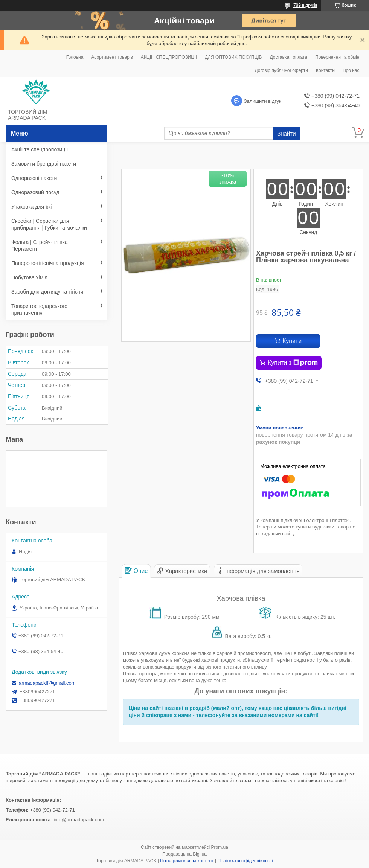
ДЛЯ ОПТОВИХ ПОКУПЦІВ (233, 57)
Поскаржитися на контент (187, 861)
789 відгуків (305, 5)
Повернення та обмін (337, 57)
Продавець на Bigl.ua (184, 854)
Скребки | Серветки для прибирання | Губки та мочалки (49, 224)
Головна (75, 57)
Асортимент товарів (112, 57)
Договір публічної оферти (281, 70)
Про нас (351, 70)
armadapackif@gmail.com (47, 683)
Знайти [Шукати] (286, 133)
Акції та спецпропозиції (40, 149)
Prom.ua (220, 847)
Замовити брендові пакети (44, 164)
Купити (292, 341)
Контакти (325, 70)
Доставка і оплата (289, 57)
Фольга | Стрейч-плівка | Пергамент (41, 245)
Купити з (293, 363)
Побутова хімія (29, 277)
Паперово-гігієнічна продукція (48, 263)
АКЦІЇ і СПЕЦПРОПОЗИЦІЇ (169, 57)
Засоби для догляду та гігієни (47, 292)
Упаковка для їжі (31, 207)
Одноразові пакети (34, 178)
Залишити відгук (263, 101)
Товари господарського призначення (39, 309)
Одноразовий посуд (35, 192)
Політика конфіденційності (245, 861)
